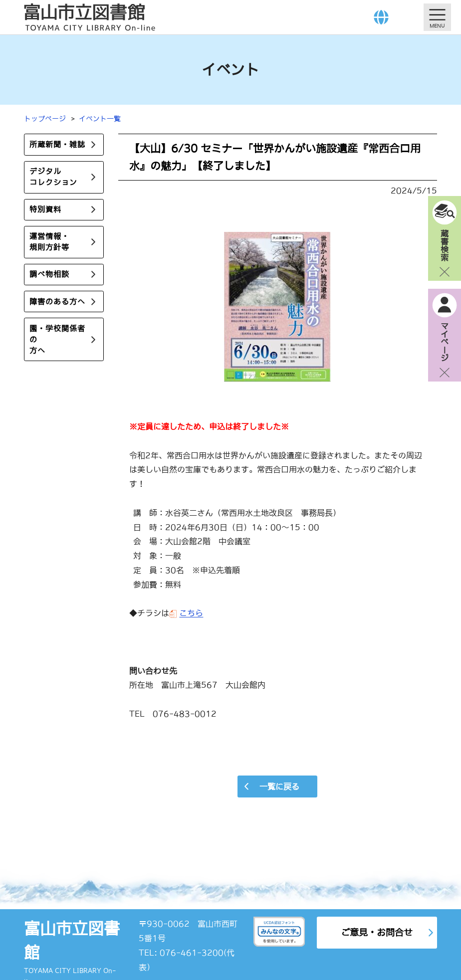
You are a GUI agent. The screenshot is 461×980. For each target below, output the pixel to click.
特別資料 (45, 209)
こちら (191, 613)
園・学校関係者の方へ (57, 339)
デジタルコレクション (53, 177)
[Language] (381, 17)
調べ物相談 (49, 275)
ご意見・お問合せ (377, 932)
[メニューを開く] (437, 17)
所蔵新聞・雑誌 (57, 144)
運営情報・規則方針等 (49, 242)
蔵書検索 (445, 245)
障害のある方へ (57, 301)
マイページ (445, 342)
